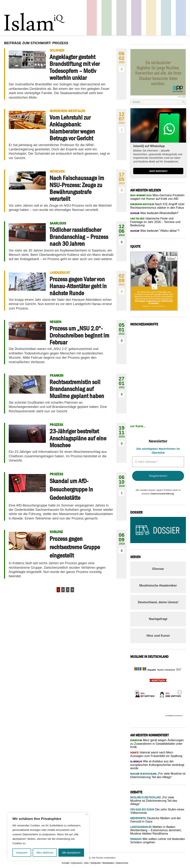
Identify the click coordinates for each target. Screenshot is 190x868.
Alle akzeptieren (71, 853)
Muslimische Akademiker (158, 586)
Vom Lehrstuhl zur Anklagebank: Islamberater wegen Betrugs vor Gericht (72, 128)
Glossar (158, 569)
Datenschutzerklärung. (163, 494)
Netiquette (96, 863)
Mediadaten (108, 863)
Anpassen (22, 853)
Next (178, 691)
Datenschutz (122, 863)
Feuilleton (136, 18)
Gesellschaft (107, 18)
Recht (151, 18)
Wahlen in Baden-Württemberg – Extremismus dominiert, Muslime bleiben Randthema (156, 830)
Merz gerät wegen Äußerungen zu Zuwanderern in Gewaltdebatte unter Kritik (157, 744)
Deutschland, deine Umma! (158, 602)
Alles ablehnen (45, 853)
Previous (136, 691)
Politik (92, 18)
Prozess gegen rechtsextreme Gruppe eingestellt (75, 547)
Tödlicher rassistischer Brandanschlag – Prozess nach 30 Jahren (79, 237)
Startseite (121, 18)
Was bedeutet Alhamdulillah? (154, 213)
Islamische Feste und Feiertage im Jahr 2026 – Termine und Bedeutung (155, 222)
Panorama (181, 18)
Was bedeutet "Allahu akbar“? (155, 231)
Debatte (166, 18)
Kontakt (66, 863)
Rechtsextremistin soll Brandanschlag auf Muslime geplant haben (77, 389)
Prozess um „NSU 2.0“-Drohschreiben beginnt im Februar (79, 335)
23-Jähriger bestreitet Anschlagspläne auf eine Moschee (78, 438)
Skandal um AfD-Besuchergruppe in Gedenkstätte (71, 489)
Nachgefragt (158, 619)
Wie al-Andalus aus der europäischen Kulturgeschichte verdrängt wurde (157, 765)
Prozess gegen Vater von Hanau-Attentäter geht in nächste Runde (78, 286)
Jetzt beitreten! (158, 171)
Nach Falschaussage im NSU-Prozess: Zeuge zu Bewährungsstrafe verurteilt (77, 188)
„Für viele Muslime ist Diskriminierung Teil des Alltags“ (154, 801)
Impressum (77, 863)
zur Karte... (138, 426)
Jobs (86, 863)
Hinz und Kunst (158, 636)
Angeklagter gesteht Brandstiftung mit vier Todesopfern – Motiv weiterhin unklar (75, 67)
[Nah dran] (87, 814)
